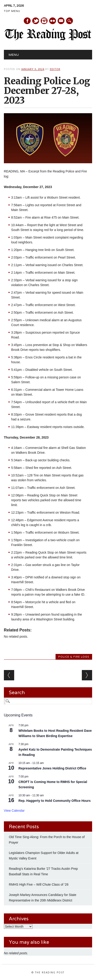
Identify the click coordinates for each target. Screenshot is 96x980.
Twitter (36, 21)
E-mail (61, 21)
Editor (55, 69)
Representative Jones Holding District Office (52, 768)
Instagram (44, 21)
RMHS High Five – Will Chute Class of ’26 (39, 884)
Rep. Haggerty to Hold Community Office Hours (55, 801)
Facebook (27, 21)
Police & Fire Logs (74, 657)
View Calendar (14, 811)
